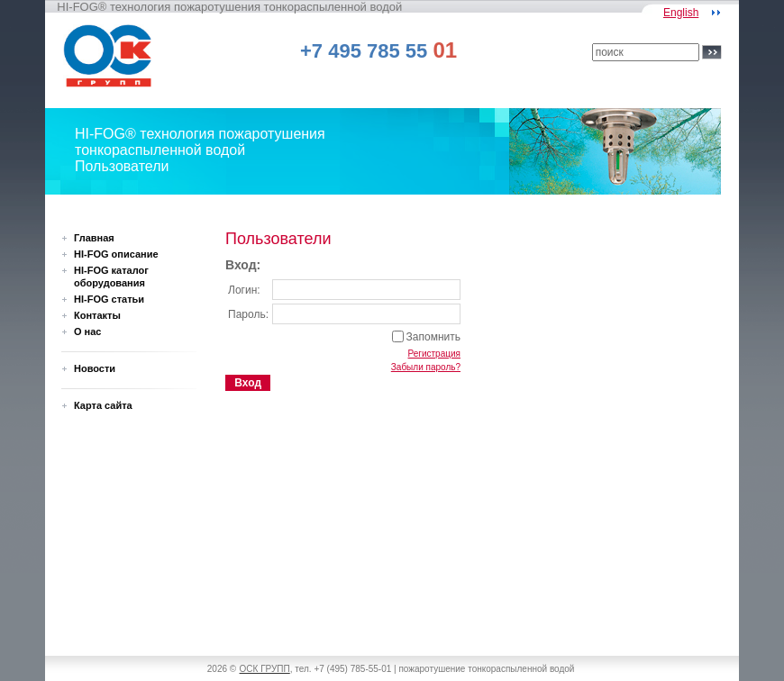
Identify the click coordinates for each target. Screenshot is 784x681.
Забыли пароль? (426, 367)
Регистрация (434, 354)
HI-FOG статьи (109, 299)
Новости (95, 368)
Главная (94, 238)
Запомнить (433, 337)
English (681, 13)
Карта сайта (103, 405)
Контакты (97, 315)
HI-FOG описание (116, 254)
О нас (88, 331)
